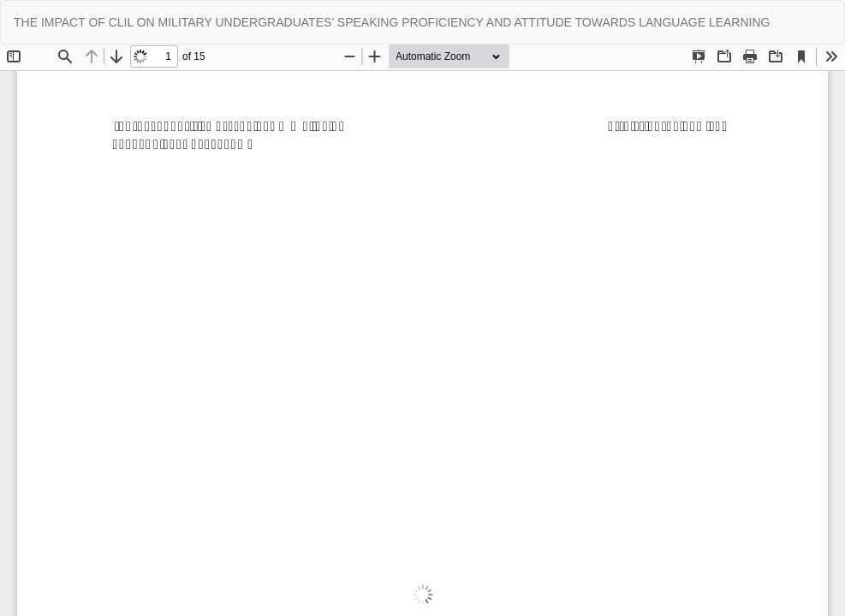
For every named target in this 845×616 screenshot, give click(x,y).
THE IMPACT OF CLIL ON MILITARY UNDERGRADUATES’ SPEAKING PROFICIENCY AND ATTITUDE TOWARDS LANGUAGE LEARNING (392, 22)
